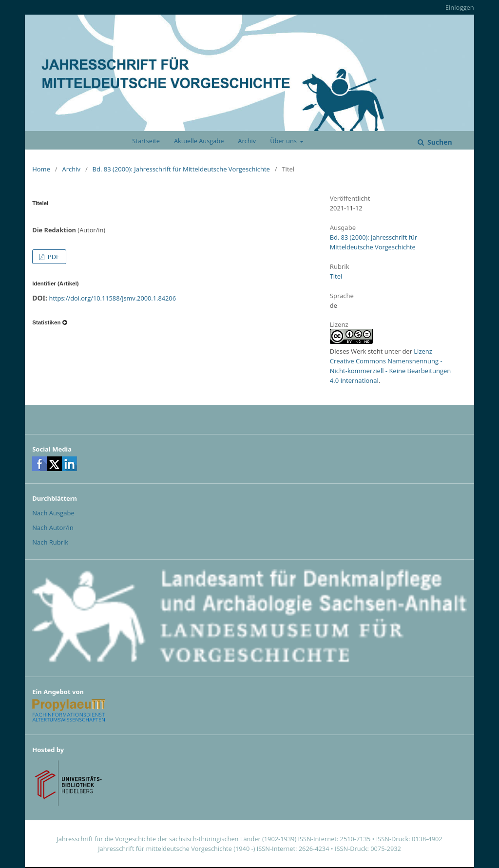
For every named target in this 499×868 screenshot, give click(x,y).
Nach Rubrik (50, 542)
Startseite (146, 141)
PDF (52, 257)
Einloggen (460, 7)
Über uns (284, 141)
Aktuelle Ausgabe (199, 141)
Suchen (439, 142)
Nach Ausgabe (53, 513)
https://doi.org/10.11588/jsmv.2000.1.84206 (113, 298)
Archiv (247, 141)
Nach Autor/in (53, 528)
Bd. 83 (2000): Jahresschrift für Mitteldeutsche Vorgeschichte (181, 169)
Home (41, 169)
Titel (336, 276)
